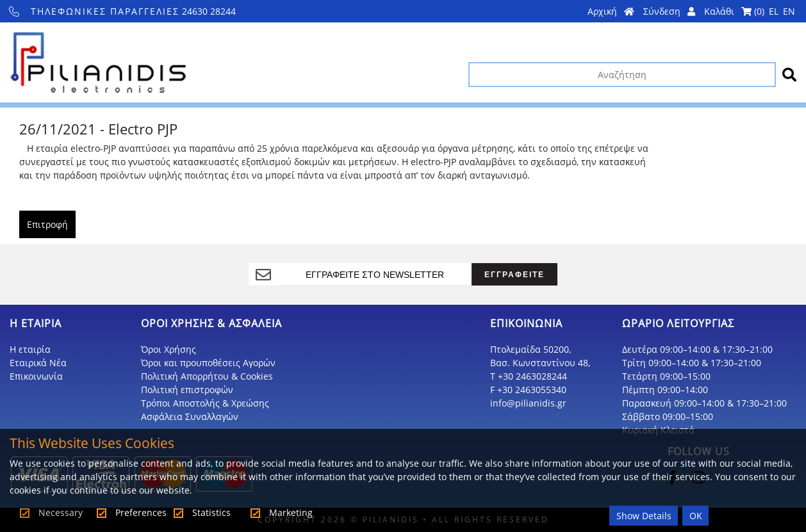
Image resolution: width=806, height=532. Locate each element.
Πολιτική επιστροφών (187, 390)
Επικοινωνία (36, 376)
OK (696, 516)
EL (774, 11)
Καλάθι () (734, 11)
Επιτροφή (47, 224)
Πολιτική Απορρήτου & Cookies (207, 376)
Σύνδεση (669, 11)
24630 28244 (123, 11)
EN (789, 11)
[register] (374, 274)
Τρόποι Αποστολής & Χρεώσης (205, 403)
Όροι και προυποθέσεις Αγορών (208, 363)
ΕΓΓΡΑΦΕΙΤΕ (514, 274)
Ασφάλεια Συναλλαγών (190, 416)
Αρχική (611, 11)
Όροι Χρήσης (169, 349)
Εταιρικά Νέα (38, 363)
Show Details (644, 516)
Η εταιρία (30, 349)
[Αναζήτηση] (622, 75)
